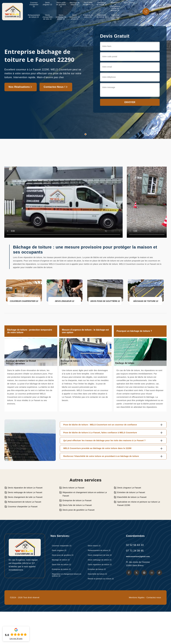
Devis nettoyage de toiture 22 (61, 17)
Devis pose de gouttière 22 (61, 5)
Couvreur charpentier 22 (34, 5)
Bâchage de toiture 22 (74, 4)
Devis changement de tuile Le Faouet (25, 497)
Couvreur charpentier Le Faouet (23, 507)
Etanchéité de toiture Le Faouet (132, 497)
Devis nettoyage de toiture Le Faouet (25, 492)
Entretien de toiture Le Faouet (131, 492)
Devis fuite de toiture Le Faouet (77, 505)
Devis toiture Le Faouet (73, 488)
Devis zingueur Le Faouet (129, 488)
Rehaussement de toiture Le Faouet (25, 502)
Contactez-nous (154, 597)
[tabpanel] (85, 69)
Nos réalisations (21, 87)
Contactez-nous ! (56, 87)
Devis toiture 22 (129, 4)
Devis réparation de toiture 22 (74, 17)
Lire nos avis (16, 639)
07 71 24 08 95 (158, 16)
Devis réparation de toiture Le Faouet (25, 488)
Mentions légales (137, 597)
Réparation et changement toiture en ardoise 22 (115, 7)
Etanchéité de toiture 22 (102, 16)
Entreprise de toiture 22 (102, 4)
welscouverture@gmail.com (138, 557)
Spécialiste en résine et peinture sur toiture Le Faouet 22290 (139, 504)
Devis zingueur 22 (47, 4)
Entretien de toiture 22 (88, 16)
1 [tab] (85, 134)
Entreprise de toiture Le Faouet (77, 500)
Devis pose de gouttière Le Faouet (79, 510)
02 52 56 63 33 (158, 7)
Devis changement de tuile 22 (47, 17)
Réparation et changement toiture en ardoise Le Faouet (85, 494)
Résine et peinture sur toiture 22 (115, 17)
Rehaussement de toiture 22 (34, 16)
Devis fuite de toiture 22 (88, 4)
